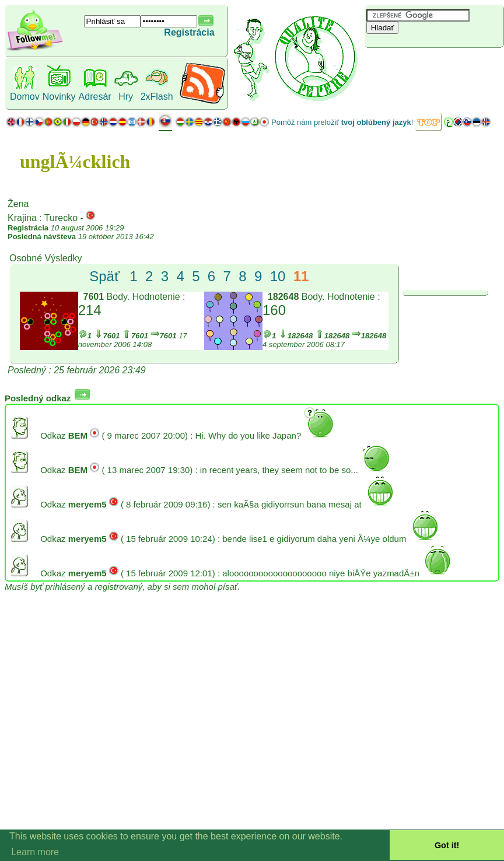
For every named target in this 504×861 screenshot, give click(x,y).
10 (278, 276)
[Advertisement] (434, 67)
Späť (104, 276)
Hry (126, 97)
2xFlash (157, 97)
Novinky (59, 97)
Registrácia (189, 32)
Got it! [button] (447, 845)
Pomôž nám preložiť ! (342, 122)
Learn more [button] (35, 852)
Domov (25, 97)
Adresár (95, 97)
